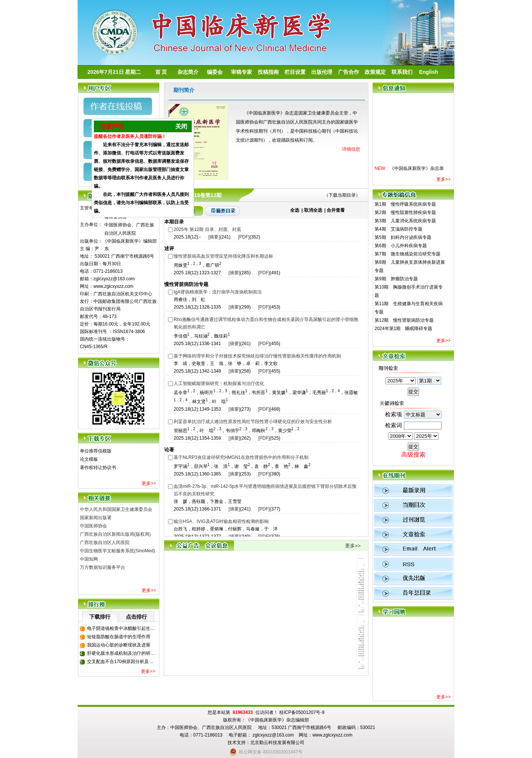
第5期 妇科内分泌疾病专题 (403, 237)
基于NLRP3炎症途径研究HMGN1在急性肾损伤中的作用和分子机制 (241, 457)
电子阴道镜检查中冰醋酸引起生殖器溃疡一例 (122, 628)
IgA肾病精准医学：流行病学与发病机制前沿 (218, 292)
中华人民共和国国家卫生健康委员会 (116, 509)
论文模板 (89, 459)
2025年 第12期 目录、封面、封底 (207, 229)
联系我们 (402, 72)
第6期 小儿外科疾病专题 (401, 246)
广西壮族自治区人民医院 (105, 543)
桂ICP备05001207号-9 (302, 712)
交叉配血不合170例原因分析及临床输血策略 (122, 662)
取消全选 (313, 210)
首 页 (161, 72)
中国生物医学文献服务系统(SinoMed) (117, 551)
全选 (295, 210)
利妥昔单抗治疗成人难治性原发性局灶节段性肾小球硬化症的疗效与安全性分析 (253, 422)
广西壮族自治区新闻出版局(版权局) (115, 534)
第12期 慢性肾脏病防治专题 (404, 320)
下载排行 (100, 617)
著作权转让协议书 (98, 468)
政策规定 (375, 72)
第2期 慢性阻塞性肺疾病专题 (405, 212)
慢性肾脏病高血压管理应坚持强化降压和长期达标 (223, 256)
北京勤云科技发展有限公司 (277, 743)
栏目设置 (295, 72)
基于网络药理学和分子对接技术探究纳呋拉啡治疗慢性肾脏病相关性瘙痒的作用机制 (257, 356)
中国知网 (89, 559)
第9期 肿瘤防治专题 (396, 279)
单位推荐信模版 (96, 451)
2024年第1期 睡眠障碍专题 (403, 329)
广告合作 (349, 72)
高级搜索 (413, 455)
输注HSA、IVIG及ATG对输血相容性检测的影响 (221, 521)
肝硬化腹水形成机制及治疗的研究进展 (122, 653)
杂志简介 (188, 72)
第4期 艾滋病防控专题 (398, 229)
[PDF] (244, 237)
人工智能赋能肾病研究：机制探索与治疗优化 (219, 384)
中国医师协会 (93, 526)
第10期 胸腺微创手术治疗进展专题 (409, 291)
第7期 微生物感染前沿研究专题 (407, 254)
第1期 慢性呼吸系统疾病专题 (405, 204)
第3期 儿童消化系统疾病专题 (405, 221)
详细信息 (351, 149)
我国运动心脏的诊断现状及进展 (119, 645)
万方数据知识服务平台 (102, 567)
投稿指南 (268, 72)
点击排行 (136, 617)
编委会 (215, 72)
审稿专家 (242, 72)
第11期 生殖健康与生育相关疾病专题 (409, 308)
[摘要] (214, 237)
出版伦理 (322, 72)
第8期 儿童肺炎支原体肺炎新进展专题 (410, 266)
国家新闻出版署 (96, 518)
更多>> (149, 483)
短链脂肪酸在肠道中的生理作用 (119, 637)
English (429, 72)
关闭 (176, 130)
